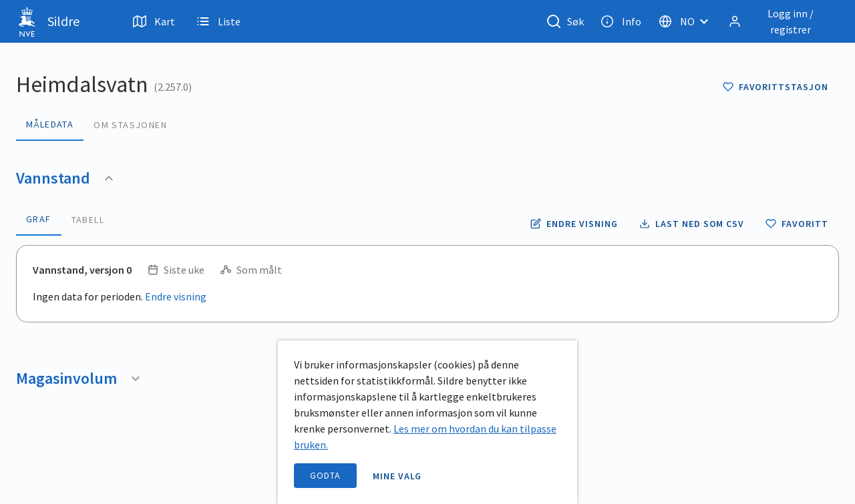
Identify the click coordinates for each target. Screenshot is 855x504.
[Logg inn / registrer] (781, 21)
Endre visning (176, 296)
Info (621, 21)
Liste (218, 21)
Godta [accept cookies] (325, 475)
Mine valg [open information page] (397, 476)
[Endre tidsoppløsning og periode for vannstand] (574, 224)
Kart (154, 21)
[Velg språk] (687, 21)
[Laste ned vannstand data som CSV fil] (692, 224)
